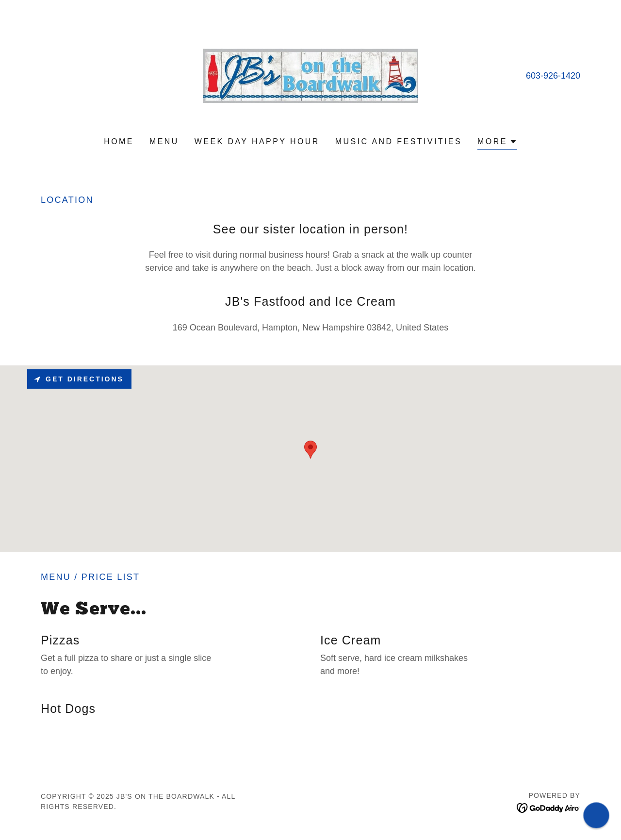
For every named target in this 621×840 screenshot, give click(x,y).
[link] (311, 75)
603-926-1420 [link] (553, 76)
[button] (497, 143)
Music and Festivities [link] (399, 141)
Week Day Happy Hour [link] (257, 141)
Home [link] (119, 141)
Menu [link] (164, 141)
